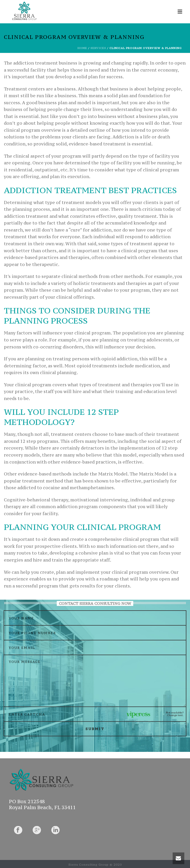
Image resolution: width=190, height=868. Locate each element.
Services (98, 48)
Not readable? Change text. (175, 714)
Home (82, 48)
